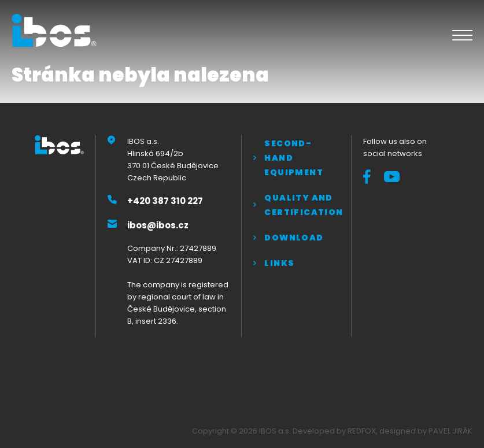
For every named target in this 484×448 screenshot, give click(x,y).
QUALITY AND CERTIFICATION (302, 205)
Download (294, 238)
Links (279, 263)
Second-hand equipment (294, 158)
